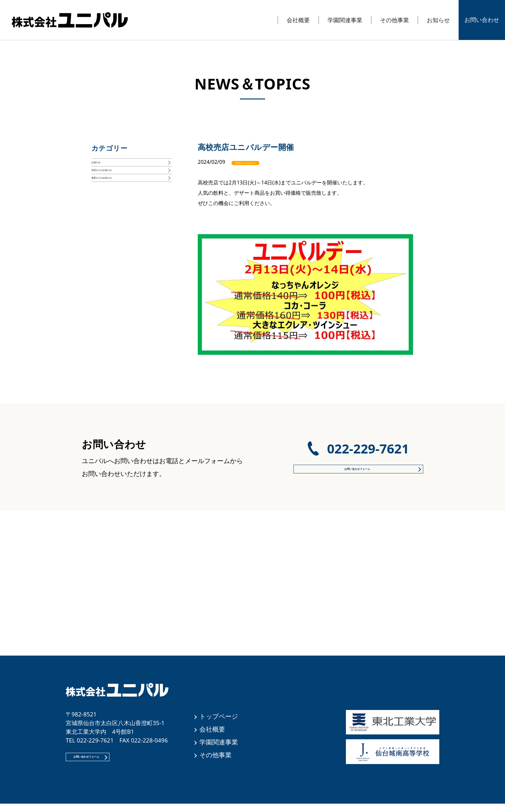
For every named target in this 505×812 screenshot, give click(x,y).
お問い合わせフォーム (356, 468)
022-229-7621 (368, 444)
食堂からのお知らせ (115, 203)
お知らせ (438, 20)
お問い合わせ (482, 20)
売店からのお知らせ (263, 162)
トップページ (219, 716)
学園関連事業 (345, 20)
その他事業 (395, 20)
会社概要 (298, 20)
